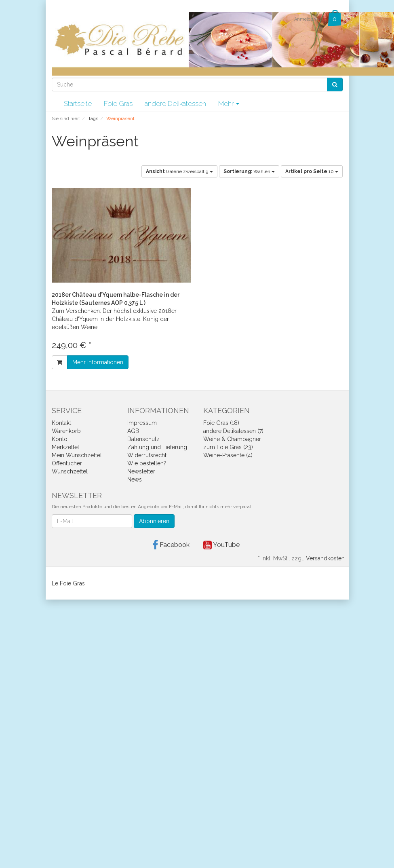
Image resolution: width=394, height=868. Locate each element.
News (135, 479)
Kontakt (61, 423)
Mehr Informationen (98, 362)
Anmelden (307, 19)
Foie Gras (118, 103)
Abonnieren (154, 521)
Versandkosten (325, 558)
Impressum (142, 423)
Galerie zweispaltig (179, 171)
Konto (60, 439)
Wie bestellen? (147, 463)
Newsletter (141, 471)
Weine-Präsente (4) (228, 455)
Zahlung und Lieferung (157, 447)
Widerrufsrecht (147, 455)
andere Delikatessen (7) (233, 431)
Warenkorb (66, 431)
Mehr (229, 103)
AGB (133, 431)
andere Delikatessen (175, 103)
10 (312, 171)
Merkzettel (65, 447)
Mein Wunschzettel (77, 455)
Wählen (249, 171)
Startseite (78, 103)
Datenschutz (143, 439)
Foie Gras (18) (221, 423)
